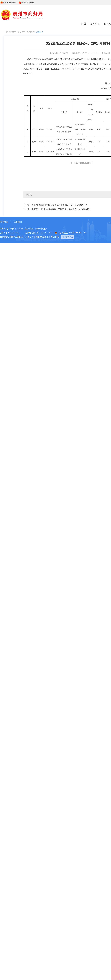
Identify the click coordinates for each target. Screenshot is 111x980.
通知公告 (40, 32)
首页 (84, 24)
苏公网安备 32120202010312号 (71, 233)
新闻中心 (95, 24)
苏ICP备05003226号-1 (10, 233)
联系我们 (18, 222)
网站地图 (4, 222)
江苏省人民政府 (8, 3)
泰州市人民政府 (26, 3)
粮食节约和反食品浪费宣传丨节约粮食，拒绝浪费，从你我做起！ (61, 209)
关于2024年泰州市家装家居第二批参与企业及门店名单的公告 (59, 205)
